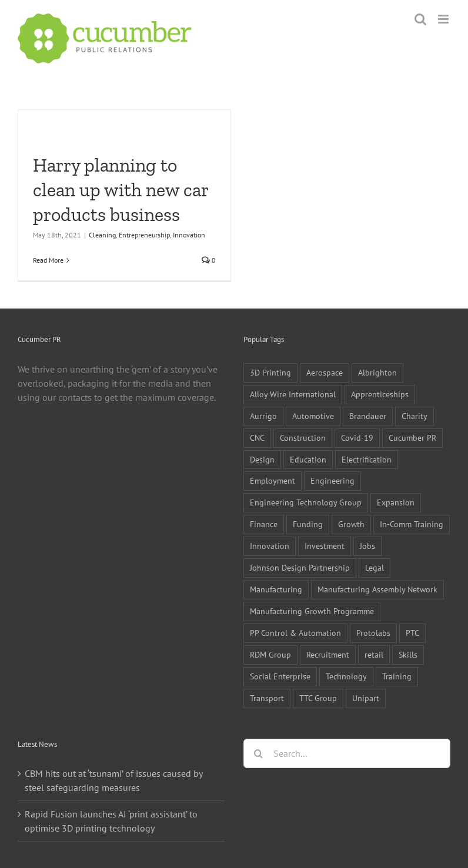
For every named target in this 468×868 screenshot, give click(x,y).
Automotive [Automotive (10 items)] (313, 416)
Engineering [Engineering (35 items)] (332, 480)
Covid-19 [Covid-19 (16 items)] (357, 438)
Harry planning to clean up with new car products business (121, 190)
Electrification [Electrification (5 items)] (367, 459)
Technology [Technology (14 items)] (346, 676)
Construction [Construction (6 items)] (303, 438)
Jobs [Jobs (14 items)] (367, 546)
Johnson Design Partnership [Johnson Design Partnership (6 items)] (300, 567)
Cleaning (102, 235)
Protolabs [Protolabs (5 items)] (373, 633)
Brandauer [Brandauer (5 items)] (368, 416)
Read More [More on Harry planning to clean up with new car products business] (48, 260)
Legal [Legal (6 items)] (375, 567)
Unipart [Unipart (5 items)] (366, 698)
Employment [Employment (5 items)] (273, 480)
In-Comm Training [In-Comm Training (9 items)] (412, 524)
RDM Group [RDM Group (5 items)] (270, 654)
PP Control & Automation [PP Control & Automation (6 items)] (295, 633)
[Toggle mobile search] (420, 19)
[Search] (258, 753)
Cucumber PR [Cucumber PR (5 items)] (412, 438)
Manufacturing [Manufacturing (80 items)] (276, 589)
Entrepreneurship (144, 235)
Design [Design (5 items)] (262, 459)
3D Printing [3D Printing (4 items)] (270, 372)
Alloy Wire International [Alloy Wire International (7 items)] (293, 394)
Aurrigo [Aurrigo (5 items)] (263, 416)
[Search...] (347, 753)
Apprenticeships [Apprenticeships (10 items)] (380, 394)
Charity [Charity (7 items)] (414, 416)
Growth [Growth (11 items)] (351, 524)
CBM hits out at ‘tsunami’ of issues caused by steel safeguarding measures (113, 780)
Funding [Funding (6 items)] (308, 524)
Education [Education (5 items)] (308, 459)
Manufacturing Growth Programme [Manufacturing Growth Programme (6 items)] (312, 611)
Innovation (189, 235)
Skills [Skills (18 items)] (408, 654)
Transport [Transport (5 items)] (267, 698)
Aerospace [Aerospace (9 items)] (325, 372)
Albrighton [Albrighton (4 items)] (377, 372)
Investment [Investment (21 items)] (325, 546)
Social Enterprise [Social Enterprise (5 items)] (280, 676)
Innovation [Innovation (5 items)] (270, 546)
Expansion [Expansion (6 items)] (396, 502)
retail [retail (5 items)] (374, 654)
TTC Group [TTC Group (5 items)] (318, 698)
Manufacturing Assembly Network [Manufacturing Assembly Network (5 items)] (377, 589)
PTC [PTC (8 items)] (412, 633)
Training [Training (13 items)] (397, 676)
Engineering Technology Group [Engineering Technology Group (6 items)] (306, 502)
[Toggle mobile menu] (444, 19)
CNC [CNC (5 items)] (257, 438)
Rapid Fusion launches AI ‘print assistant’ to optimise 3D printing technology (111, 821)
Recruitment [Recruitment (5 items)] (328, 654)
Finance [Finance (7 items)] (264, 524)
